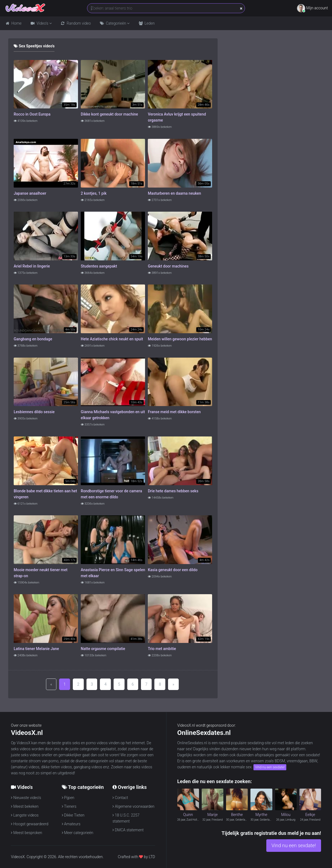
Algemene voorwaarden (133, 806)
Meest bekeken (25, 806)
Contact (120, 798)
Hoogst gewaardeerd (30, 824)
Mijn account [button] (312, 8)
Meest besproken (27, 833)
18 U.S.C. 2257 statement (126, 818)
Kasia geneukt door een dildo (173, 570)
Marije (212, 815)
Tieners (69, 806)
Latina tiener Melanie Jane (36, 649)
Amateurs (71, 824)
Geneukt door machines (168, 266)
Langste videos (25, 815)
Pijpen (68, 798)
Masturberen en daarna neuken (174, 193)
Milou (286, 815)
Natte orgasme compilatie (103, 649)
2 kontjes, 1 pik (94, 193)
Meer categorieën (78, 833)
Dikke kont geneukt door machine (109, 114)
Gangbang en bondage (33, 339)
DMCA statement (128, 830)
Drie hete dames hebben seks (173, 491)
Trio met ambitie (162, 649)
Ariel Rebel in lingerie (32, 266)
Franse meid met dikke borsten (174, 412)
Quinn (188, 815)
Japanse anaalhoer (30, 193)
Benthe (237, 815)
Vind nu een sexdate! (270, 767)
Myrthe (261, 815)
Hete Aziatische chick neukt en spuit (112, 339)
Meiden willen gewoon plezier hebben (180, 339)
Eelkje (310, 815)
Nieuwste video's (26, 798)
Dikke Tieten (73, 815)
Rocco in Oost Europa (32, 114)
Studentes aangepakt (99, 266)
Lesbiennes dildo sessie (34, 412)
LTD (152, 857)
